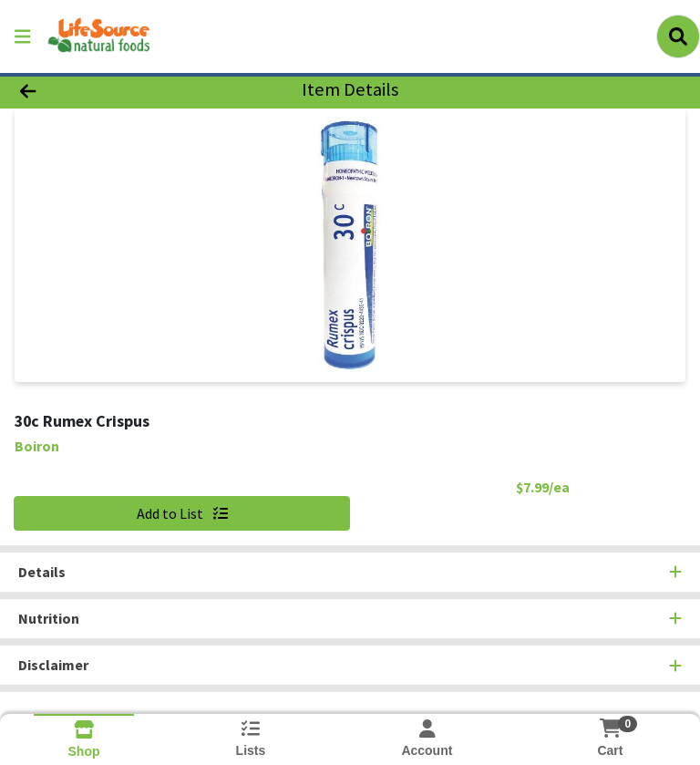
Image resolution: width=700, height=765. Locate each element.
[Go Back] (98, 89)
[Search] (678, 36)
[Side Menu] (23, 36)
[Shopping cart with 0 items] (610, 728)
